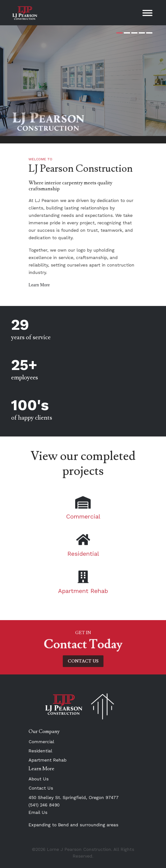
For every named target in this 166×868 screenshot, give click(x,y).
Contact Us (41, 788)
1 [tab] (119, 33)
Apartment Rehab (48, 760)
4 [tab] (142, 33)
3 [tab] (134, 33)
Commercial (41, 742)
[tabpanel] (83, 81)
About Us (39, 779)
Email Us (38, 812)
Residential (40, 751)
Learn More (45, 285)
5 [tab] (149, 33)
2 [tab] (127, 33)
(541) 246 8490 (44, 805)
